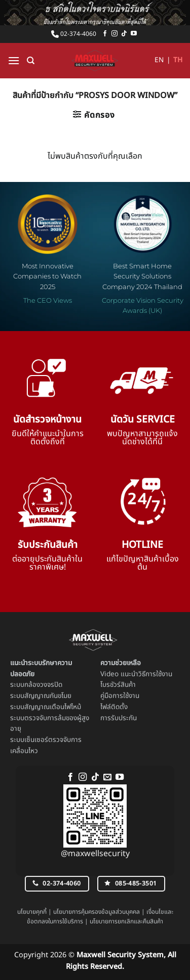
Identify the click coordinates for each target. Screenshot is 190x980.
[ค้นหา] (31, 61)
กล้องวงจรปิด (43, 685)
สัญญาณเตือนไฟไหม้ (53, 707)
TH (178, 60)
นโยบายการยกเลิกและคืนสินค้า (126, 921)
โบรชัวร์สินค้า (118, 685)
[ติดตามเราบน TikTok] (124, 34)
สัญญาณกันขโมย (48, 696)
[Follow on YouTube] (134, 34)
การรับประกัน (119, 718)
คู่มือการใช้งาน (120, 696)
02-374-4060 (74, 34)
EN (159, 60)
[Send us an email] (107, 777)
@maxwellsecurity (95, 854)
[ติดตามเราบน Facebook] (105, 34)
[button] (14, 60)
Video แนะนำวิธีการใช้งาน (136, 674)
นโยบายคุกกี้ (32, 912)
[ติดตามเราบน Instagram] (115, 34)
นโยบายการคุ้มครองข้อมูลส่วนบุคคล (97, 912)
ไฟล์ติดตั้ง (114, 707)
